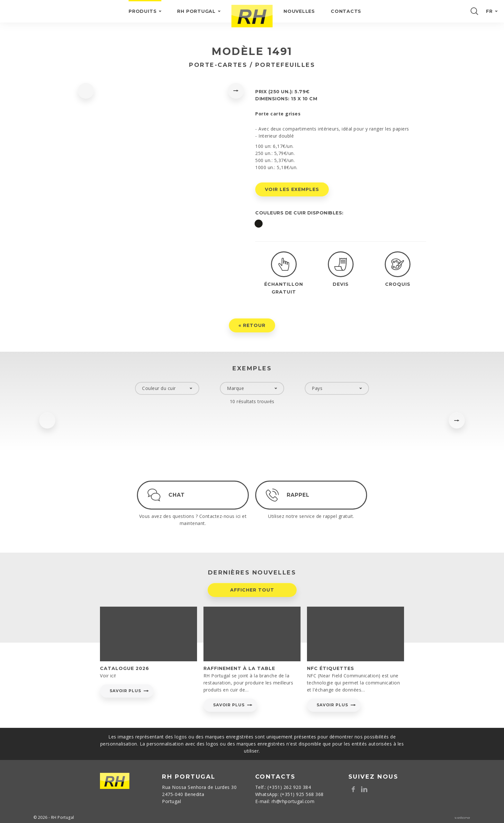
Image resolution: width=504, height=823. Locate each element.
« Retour (252, 333)
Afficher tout (252, 598)
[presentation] (86, 91)
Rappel (306, 495)
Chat (177, 503)
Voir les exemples (292, 189)
